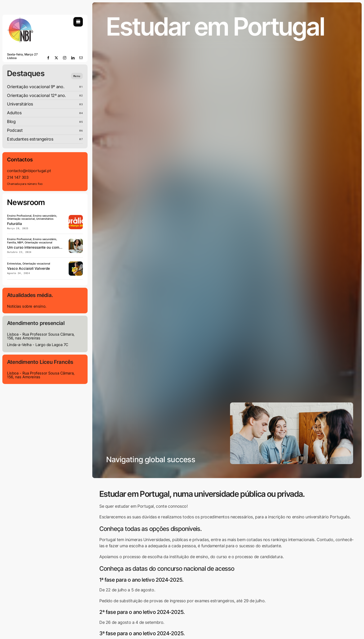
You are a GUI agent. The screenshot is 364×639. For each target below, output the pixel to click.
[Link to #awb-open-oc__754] (78, 22)
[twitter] (56, 58)
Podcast (15, 130)
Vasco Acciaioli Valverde (29, 268)
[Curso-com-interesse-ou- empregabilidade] (76, 241)
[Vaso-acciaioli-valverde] (76, 263)
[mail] (81, 58)
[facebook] (48, 58)
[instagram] (65, 58)
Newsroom (26, 202)
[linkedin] (73, 58)
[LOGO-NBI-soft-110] (20, 19)
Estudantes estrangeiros (30, 139)
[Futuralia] (76, 217)
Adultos (14, 113)
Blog (11, 121)
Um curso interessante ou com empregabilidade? (49, 247)
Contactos (20, 160)
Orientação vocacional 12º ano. (37, 95)
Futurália (15, 224)
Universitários (20, 104)
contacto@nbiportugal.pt (29, 171)
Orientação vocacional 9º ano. (36, 87)
